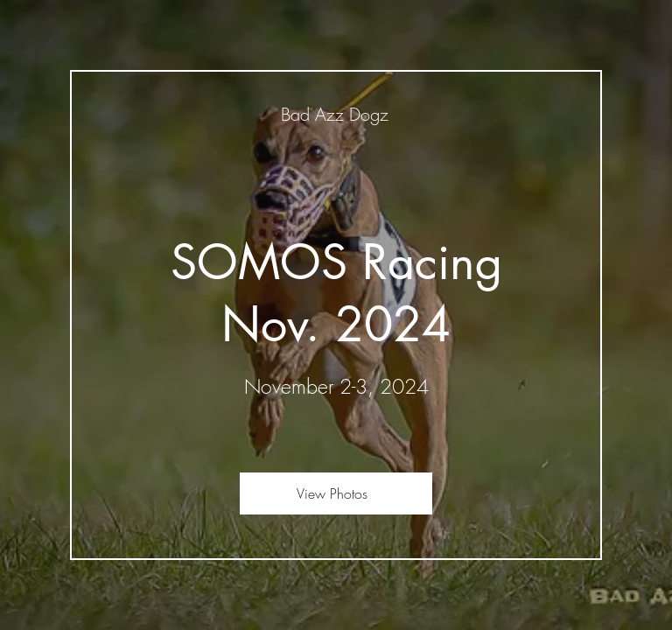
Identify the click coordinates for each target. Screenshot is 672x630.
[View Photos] (336, 493)
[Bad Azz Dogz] (336, 114)
